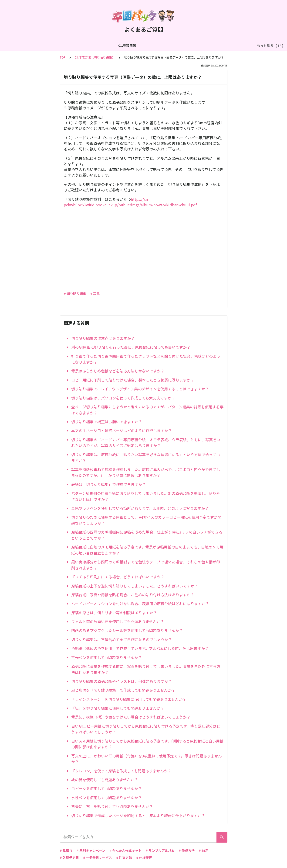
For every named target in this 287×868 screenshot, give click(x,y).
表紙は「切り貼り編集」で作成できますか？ (108, 484)
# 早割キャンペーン (91, 851)
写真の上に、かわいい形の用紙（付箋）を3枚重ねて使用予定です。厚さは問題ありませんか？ (147, 759)
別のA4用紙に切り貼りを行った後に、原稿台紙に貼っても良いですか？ (131, 347)
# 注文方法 (124, 858)
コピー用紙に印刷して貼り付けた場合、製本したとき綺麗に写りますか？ (133, 380)
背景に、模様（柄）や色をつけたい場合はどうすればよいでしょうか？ (131, 717)
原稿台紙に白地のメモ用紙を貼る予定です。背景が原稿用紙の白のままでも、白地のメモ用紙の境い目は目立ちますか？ (147, 550)
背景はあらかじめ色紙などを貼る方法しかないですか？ (118, 371)
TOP (63, 57)
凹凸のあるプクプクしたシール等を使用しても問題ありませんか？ (127, 630)
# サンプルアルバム (160, 851)
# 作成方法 (187, 851)
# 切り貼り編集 (75, 294)
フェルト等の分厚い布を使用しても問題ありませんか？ (118, 621)
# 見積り (66, 851)
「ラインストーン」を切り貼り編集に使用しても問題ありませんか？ (129, 699)
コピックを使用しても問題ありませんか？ (106, 788)
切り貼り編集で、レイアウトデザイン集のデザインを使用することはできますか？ (140, 389)
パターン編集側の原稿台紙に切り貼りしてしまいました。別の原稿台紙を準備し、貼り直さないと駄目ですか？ (146, 496)
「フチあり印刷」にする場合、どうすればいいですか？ (118, 577)
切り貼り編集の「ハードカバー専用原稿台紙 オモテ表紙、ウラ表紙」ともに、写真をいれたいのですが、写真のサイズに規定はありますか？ (146, 443)
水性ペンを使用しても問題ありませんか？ (106, 798)
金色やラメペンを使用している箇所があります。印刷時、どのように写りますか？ (140, 508)
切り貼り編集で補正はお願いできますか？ (107, 422)
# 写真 (95, 294)
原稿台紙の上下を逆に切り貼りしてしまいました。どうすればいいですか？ (135, 586)
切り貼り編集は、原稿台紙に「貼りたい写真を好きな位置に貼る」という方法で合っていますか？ (146, 458)
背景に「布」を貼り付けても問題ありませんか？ (112, 806)
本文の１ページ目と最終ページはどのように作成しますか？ (122, 431)
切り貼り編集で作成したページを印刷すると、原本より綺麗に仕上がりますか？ (138, 816)
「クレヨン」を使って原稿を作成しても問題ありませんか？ (121, 771)
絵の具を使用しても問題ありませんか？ (105, 780)
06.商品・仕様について (231, 45)
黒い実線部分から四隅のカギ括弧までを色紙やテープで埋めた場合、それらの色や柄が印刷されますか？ (146, 565)
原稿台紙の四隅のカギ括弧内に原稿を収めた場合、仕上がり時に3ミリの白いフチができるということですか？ (147, 535)
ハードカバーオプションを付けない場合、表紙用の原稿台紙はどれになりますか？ (140, 604)
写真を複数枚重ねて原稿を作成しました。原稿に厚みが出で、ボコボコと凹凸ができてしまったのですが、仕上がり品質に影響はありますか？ (146, 472)
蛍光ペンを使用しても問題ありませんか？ (106, 657)
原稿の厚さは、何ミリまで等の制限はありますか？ (114, 613)
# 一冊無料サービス (98, 858)
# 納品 (203, 851)
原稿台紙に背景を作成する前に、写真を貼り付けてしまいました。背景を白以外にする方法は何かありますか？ (146, 669)
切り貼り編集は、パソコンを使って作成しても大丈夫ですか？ (123, 398)
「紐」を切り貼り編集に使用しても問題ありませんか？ (118, 708)
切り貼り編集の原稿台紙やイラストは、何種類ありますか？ (122, 681)
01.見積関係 (17, 45)
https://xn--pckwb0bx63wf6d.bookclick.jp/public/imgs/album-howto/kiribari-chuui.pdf (130, 202)
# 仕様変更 (144, 858)
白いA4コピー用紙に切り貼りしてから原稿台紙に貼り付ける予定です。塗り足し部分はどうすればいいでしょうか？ (146, 729)
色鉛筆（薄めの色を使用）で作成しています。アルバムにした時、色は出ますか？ (140, 648)
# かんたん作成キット (125, 851)
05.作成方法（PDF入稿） (189, 45)
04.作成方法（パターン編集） (142, 45)
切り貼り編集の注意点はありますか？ (103, 338)
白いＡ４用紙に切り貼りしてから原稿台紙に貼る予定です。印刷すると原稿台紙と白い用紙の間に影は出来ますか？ (147, 744)
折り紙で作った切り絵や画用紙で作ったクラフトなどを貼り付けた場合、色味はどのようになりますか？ (146, 359)
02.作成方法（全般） (48, 45)
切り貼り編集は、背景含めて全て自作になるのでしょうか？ (122, 639)
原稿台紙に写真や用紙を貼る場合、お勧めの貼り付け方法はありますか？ (133, 595)
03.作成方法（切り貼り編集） (92, 45)
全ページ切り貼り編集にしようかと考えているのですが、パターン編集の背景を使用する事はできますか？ (147, 410)
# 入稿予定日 (69, 858)
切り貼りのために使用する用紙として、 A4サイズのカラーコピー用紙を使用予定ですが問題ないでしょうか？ (146, 520)
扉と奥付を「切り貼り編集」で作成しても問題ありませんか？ (123, 690)
